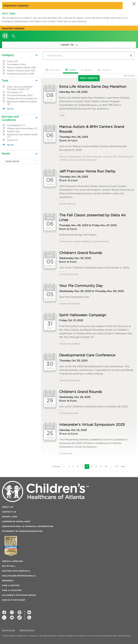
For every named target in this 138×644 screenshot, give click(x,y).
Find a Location (12, 590)
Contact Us (9, 512)
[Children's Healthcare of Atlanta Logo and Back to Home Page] (5, 34)
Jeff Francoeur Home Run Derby (87, 171)
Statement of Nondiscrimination (22, 531)
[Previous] (56, 467)
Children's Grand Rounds (81, 253)
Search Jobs (10, 517)
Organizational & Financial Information (28, 526)
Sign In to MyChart (14, 600)
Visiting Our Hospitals (16, 571)
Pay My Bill (9, 566)
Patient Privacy (27, 630)
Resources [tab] (53, 70)
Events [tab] (71, 70)
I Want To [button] (69, 45)
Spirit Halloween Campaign (83, 315)
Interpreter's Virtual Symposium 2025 (92, 425)
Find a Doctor (11, 585)
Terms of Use (8, 630)
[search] (131, 56)
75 (116, 467)
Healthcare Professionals (19, 576)
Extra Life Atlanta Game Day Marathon (93, 87)
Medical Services (13, 561)
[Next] (123, 467)
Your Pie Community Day (81, 286)
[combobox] (21, 161)
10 (106, 467)
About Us (8, 507)
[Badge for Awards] (11, 546)
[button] (134, 4)
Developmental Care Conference (87, 355)
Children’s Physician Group (19, 595)
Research (8, 581)
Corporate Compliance (16, 521)
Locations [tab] (104, 70)
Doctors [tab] (87, 70)
